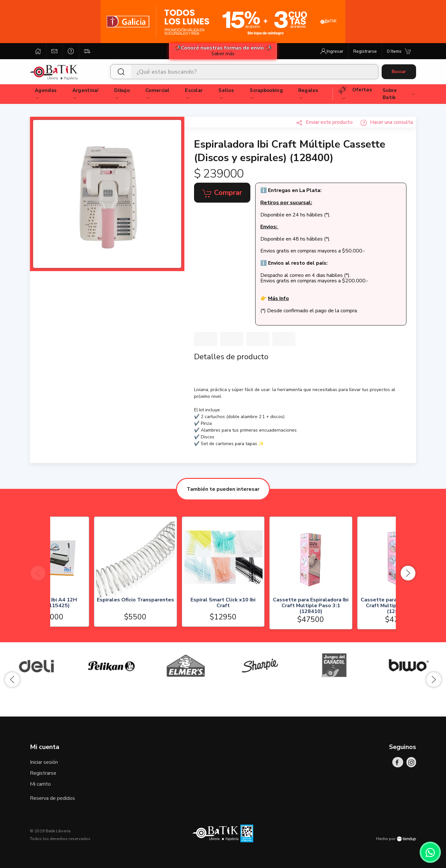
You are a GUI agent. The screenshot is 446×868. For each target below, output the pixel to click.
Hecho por (396, 839)
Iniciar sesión (44, 762)
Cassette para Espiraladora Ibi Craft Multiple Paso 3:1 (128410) (354, 606)
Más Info (279, 298)
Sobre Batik (399, 94)
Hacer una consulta (387, 122)
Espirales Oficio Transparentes (179, 601)
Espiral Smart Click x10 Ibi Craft (267, 603)
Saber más (223, 54)
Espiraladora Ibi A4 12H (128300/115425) (92, 603)
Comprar (222, 193)
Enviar (324, 122)
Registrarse (43, 773)
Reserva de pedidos (52, 798)
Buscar (399, 72)
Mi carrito (40, 784)
